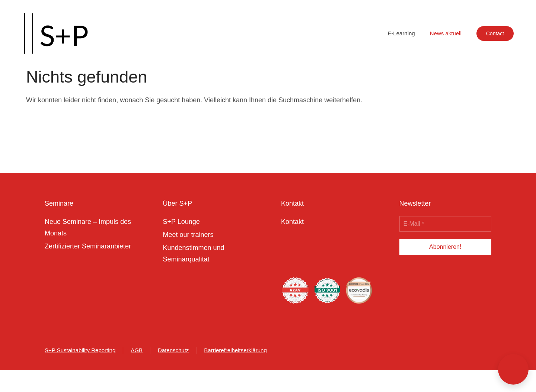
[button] (513, 369)
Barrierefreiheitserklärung (235, 350)
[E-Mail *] (446, 224)
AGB (137, 350)
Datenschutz (173, 350)
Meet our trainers (188, 235)
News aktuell (446, 33)
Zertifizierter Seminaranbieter (88, 246)
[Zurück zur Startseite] (56, 33)
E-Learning (401, 33)
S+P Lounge (181, 222)
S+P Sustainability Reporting (80, 350)
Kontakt (292, 222)
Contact (495, 33)
